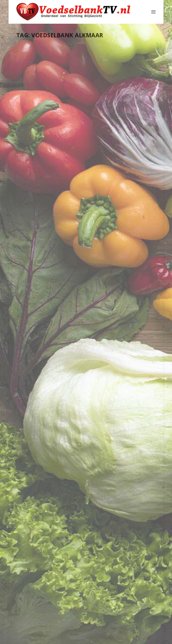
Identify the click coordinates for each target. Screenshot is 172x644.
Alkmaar (35, 106)
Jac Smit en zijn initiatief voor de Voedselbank (133, 553)
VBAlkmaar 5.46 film (36, 241)
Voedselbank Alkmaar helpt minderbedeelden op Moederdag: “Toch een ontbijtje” (38, 337)
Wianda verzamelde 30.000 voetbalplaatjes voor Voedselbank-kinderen (86, 243)
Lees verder (33, 195)
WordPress (117, 639)
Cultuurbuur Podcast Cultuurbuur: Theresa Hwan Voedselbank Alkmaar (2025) (36, 84)
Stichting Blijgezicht (56, 639)
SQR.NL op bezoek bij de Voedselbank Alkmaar (82, 419)
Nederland (38, 111)
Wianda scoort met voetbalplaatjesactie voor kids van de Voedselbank (134, 84)
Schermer (134, 578)
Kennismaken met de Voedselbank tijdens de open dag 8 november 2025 (85, 84)
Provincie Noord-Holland (36, 115)
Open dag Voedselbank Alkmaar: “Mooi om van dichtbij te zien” (133, 295)
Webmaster (35, 102)
